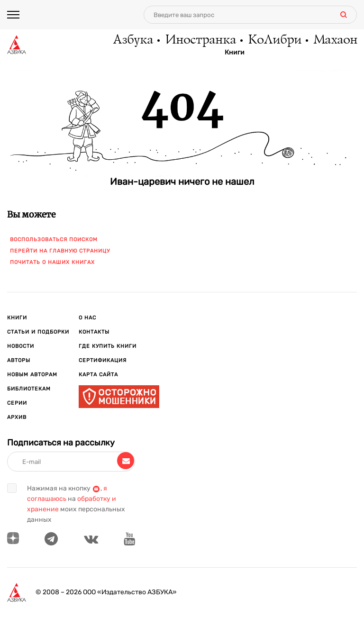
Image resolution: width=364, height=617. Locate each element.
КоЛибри (274, 40)
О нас (87, 318)
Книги (235, 53)
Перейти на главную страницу (60, 251)
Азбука (132, 40)
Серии (17, 403)
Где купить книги (108, 346)
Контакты (94, 332)
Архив (17, 417)
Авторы (19, 360)
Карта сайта (98, 375)
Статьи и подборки (38, 332)
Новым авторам (32, 375)
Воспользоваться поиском (54, 240)
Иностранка (200, 40)
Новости (21, 346)
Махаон (335, 40)
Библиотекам (29, 389)
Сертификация (103, 360)
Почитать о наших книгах (52, 262)
